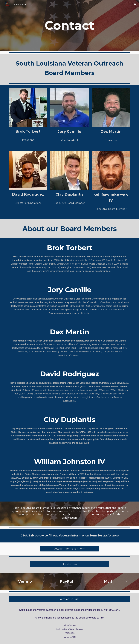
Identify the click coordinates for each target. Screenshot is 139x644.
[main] (70, 25)
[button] (135, 4)
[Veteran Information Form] (70, 549)
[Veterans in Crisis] (69, 599)
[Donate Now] (70, 564)
